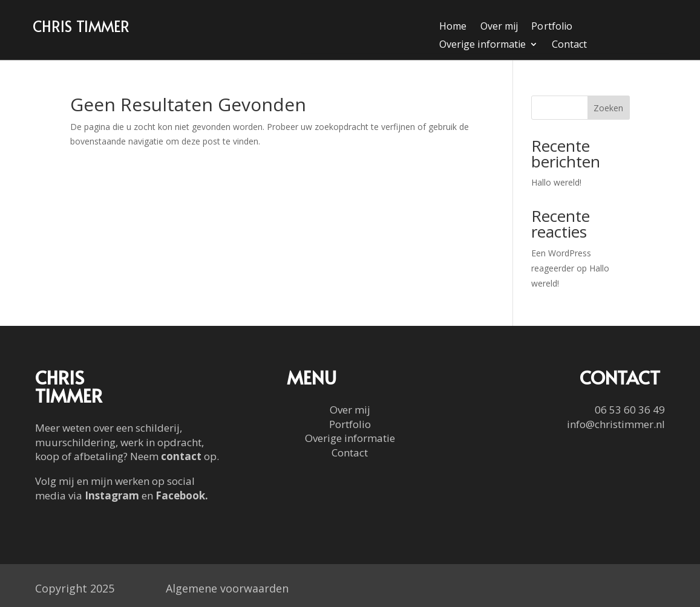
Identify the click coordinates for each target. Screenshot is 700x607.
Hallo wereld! (556, 182)
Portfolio (552, 27)
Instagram (112, 495)
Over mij (499, 27)
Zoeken (608, 108)
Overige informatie (482, 45)
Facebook (180, 495)
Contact (570, 45)
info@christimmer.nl (616, 424)
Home (453, 27)
